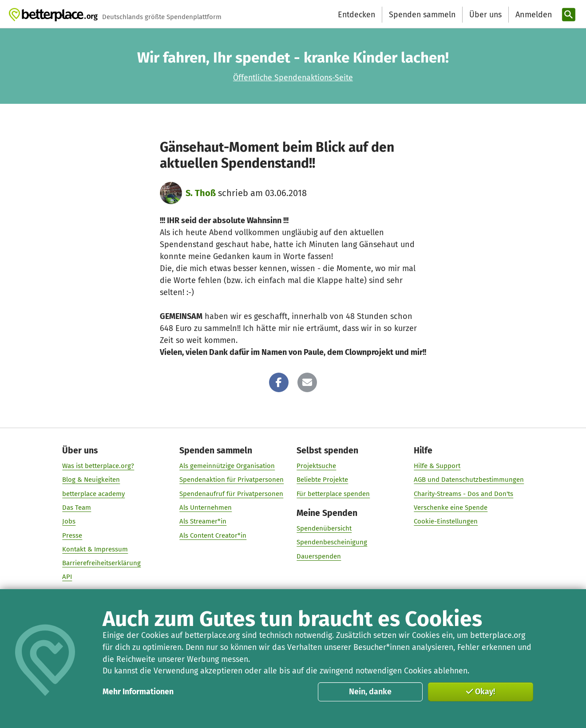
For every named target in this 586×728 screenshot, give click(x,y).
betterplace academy (93, 493)
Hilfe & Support (437, 466)
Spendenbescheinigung (332, 542)
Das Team (77, 508)
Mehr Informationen (138, 692)
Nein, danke (370, 692)
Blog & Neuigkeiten (91, 480)
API (67, 577)
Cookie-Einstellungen (446, 521)
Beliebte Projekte (322, 480)
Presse (72, 535)
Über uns (485, 15)
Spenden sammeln (422, 15)
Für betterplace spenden (333, 493)
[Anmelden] (533, 15)
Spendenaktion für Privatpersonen (232, 480)
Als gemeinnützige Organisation (227, 466)
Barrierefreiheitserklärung (101, 563)
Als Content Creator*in (213, 535)
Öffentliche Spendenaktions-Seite (293, 78)
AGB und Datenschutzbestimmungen (469, 480)
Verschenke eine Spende (451, 508)
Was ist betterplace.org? (98, 466)
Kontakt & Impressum (95, 549)
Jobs (69, 521)
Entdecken (356, 15)
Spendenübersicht (324, 528)
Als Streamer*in (203, 521)
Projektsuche (316, 466)
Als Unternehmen (206, 508)
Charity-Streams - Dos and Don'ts (463, 493)
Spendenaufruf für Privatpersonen (231, 493)
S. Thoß (201, 193)
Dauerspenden (319, 556)
